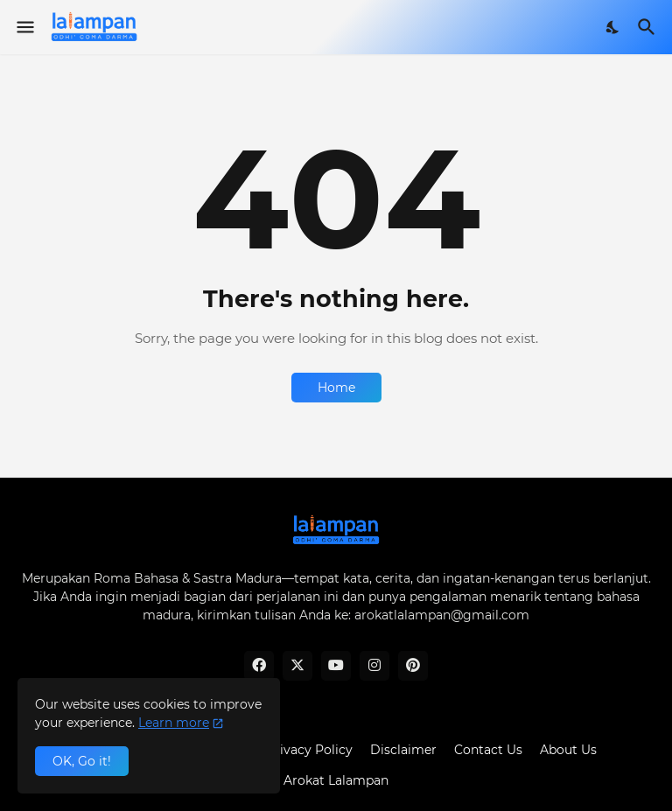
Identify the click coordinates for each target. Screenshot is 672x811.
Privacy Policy (309, 750)
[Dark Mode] (613, 27)
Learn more (174, 723)
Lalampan (358, 780)
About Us (568, 750)
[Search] (649, 27)
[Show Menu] (24, 27)
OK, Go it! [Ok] (82, 761)
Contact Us (488, 750)
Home (336, 388)
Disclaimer (403, 750)
